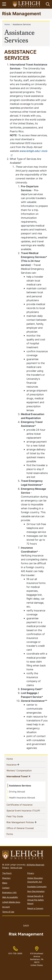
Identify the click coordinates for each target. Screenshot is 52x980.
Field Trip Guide (19, 816)
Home (7, 24)
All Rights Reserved (35, 865)
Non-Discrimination (36, 891)
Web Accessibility (10, 897)
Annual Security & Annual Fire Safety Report (36, 900)
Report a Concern (35, 908)
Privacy (6, 868)
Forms (14, 834)
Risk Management (21, 13)
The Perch (7, 873)
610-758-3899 (15, 953)
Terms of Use (16, 868)
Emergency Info (9, 892)
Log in (26, 925)
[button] (47, 4)
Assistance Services (20, 786)
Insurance (12, 765)
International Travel (17, 776)
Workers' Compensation (24, 770)
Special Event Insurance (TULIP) (26, 810)
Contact (6, 888)
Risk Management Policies (20, 822)
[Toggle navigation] (5, 4)
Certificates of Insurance (24, 805)
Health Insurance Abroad (22, 798)
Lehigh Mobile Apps (11, 902)
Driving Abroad (17, 792)
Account (6, 907)
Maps (5, 883)
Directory (6, 878)
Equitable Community (37, 887)
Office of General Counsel (25, 828)
